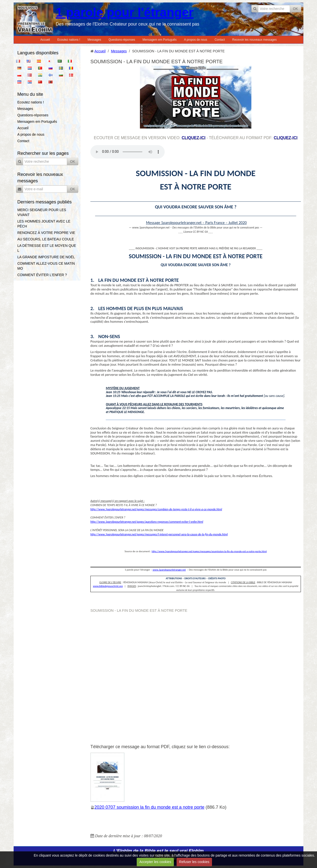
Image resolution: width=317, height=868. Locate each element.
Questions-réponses (122, 40)
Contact (220, 40)
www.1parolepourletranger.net (169, 570)
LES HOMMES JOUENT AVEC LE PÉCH (44, 224)
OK (295, 9)
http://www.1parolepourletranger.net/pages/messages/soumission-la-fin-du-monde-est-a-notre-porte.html (209, 551)
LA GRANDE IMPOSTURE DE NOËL (46, 257)
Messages (94, 40)
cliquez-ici (194, 138)
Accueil (45, 40)
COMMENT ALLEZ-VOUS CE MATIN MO (46, 266)
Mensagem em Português (160, 40)
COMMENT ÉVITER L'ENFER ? (42, 275)
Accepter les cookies (155, 862)
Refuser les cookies (194, 862)
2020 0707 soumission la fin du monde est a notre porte (149, 807)
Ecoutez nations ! (69, 40)
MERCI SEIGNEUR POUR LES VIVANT (42, 212)
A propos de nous (196, 40)
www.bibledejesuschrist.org (108, 586)
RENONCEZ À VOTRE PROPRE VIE (46, 233)
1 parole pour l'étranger (125, 12)
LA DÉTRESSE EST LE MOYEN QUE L (47, 248)
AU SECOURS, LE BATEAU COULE (46, 239)
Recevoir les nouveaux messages (254, 40)
